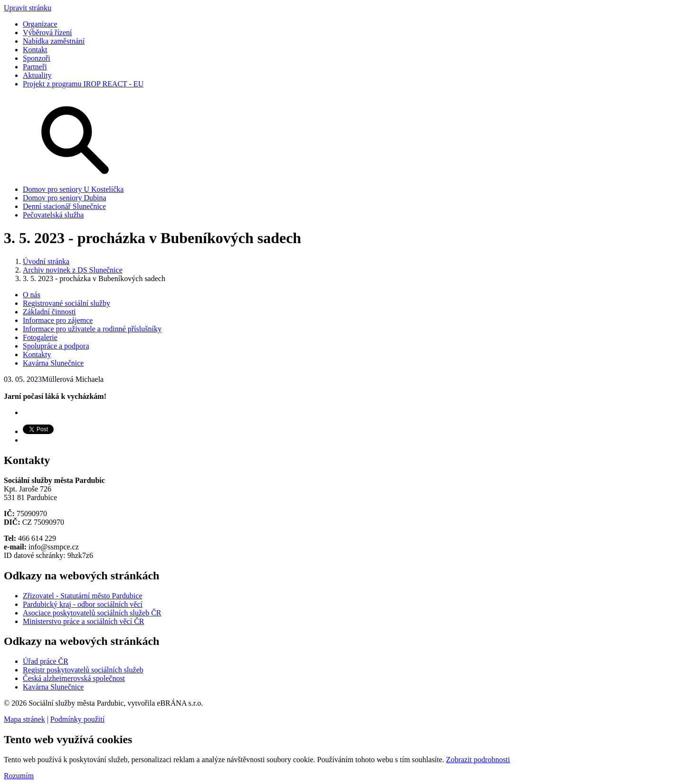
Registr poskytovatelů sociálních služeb (83, 670)
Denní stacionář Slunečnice (64, 206)
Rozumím (19, 776)
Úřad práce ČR (46, 661)
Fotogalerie (40, 337)
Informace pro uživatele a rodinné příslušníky (92, 329)
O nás (32, 295)
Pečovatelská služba (53, 215)
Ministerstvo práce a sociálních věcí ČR (83, 621)
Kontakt (35, 50)
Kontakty (37, 354)
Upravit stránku (28, 8)
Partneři (35, 67)
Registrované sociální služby (66, 303)
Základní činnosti (49, 312)
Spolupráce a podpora (56, 346)
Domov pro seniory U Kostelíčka (73, 189)
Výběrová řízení (47, 33)
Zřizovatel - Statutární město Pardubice (82, 596)
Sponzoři (37, 58)
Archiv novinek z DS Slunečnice (73, 270)
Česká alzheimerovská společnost (74, 678)
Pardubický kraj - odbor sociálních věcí (83, 604)
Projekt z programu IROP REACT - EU (83, 84)
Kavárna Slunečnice (53, 363)
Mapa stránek (24, 719)
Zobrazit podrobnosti (478, 760)
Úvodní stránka (46, 261)
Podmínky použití (77, 719)
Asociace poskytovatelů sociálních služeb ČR (92, 613)
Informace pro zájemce (58, 320)
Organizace (40, 24)
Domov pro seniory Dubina (65, 198)
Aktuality (37, 75)
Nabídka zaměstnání (54, 41)
